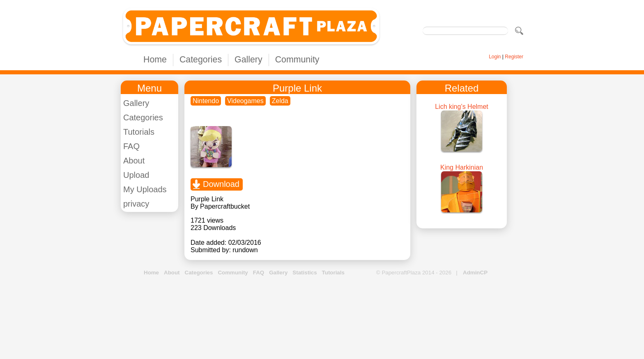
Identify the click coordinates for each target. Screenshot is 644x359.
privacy (136, 204)
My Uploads (145, 189)
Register (514, 57)
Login (495, 57)
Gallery (248, 60)
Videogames (245, 101)
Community (297, 60)
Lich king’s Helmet (462, 107)
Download (221, 184)
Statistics (305, 273)
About (134, 161)
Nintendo (206, 101)
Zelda (280, 101)
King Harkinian (462, 167)
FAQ (131, 146)
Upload (136, 175)
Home (155, 60)
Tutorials (139, 132)
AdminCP (475, 273)
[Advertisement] (322, 318)
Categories (201, 60)
